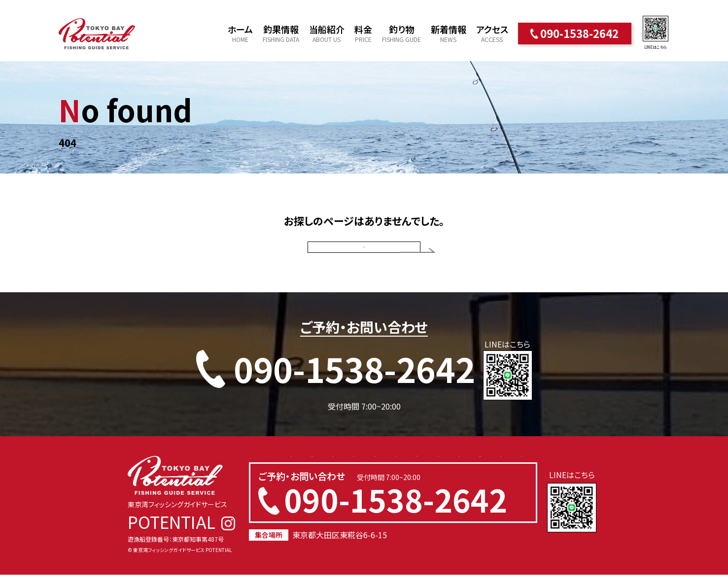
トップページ (364, 254)
